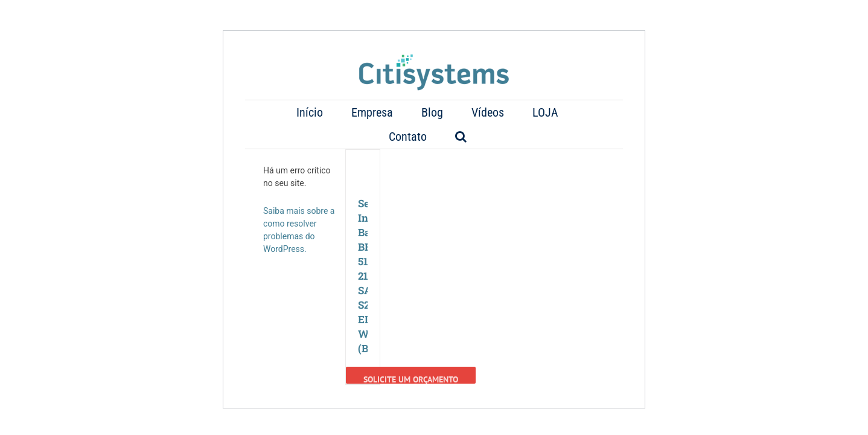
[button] (573, 112)
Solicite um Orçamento (411, 355)
